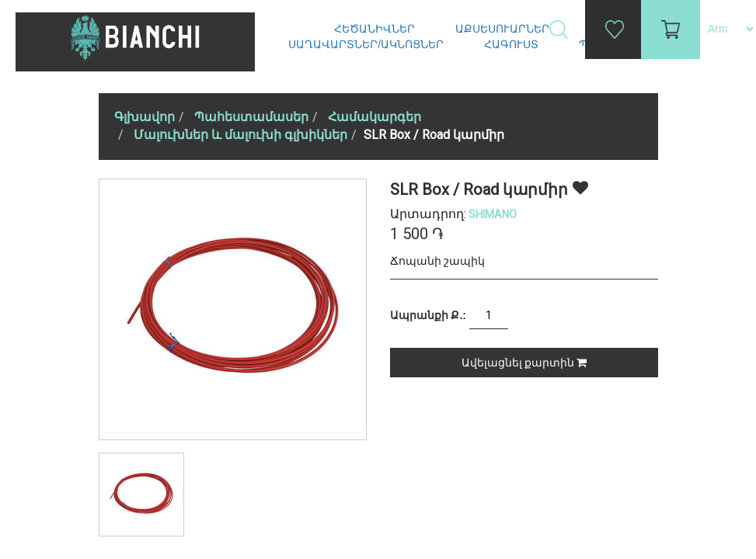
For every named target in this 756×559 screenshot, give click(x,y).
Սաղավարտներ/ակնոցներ (368, 44)
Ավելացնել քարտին (524, 363)
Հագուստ (513, 44)
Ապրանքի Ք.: (428, 315)
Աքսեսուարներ (504, 29)
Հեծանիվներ (376, 29)
